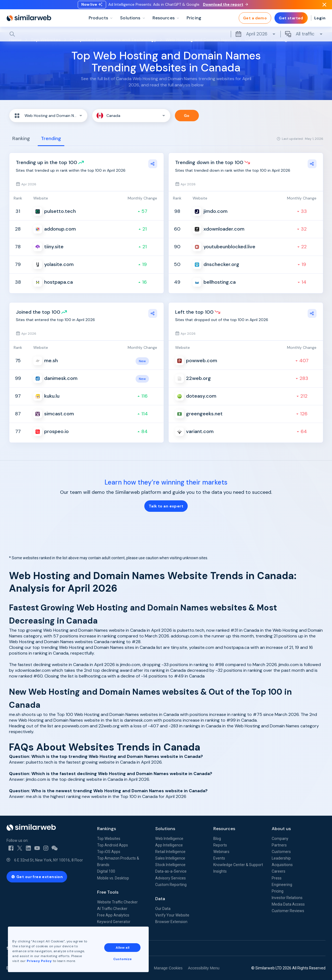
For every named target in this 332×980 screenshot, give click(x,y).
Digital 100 (106, 871)
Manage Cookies (168, 968)
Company (280, 839)
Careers (279, 871)
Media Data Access (288, 904)
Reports (220, 845)
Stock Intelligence (170, 865)
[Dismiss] (324, 7)
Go (187, 116)
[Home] (29, 22)
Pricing (278, 891)
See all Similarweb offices (31, 948)
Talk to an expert (166, 506)
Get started (291, 22)
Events (219, 858)
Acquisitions (282, 865)
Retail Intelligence (170, 852)
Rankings (107, 829)
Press (277, 878)
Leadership (281, 858)
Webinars (221, 852)
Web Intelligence (169, 839)
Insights (220, 871)
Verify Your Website (172, 915)
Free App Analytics (113, 915)
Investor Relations (287, 898)
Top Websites (109, 839)
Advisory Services (171, 878)
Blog (217, 839)
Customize (122, 959)
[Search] (166, 38)
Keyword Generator (114, 922)
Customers (281, 852)
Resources (224, 829)
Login (320, 22)
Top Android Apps (113, 845)
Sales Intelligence (170, 858)
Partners (279, 845)
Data (160, 899)
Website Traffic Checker (117, 902)
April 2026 (256, 38)
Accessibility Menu (204, 968)
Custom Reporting (171, 885)
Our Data (163, 909)
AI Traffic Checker (112, 909)
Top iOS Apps (109, 852)
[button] (48, 116)
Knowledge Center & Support (238, 865)
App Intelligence (169, 845)
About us (281, 829)
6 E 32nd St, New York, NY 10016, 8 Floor (49, 860)
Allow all (122, 947)
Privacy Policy (39, 961)
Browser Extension (171, 922)
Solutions (165, 829)
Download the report (225, 6)
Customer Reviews (288, 911)
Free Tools (108, 892)
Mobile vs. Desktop (113, 878)
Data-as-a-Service (171, 871)
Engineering (282, 885)
